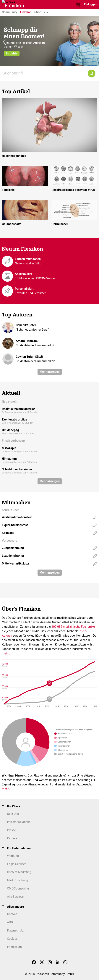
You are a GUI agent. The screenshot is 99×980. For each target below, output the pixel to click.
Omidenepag (10, 430)
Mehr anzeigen (50, 372)
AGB (10, 922)
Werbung (13, 856)
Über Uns (13, 814)
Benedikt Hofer (26, 325)
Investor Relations (19, 822)
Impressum (14, 947)
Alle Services (15, 897)
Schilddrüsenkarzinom (17, 469)
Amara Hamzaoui (27, 341)
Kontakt (12, 914)
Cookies (12, 939)
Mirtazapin (9, 448)
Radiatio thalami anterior (18, 409)
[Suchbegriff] (44, 73)
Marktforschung (18, 880)
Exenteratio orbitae (15, 419)
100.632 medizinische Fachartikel (73, 627)
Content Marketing (19, 872)
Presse (11, 830)
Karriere (12, 838)
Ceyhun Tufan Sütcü (29, 357)
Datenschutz (15, 930)
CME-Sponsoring (18, 888)
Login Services (17, 864)
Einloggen (91, 4)
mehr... (6, 653)
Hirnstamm (9, 459)
